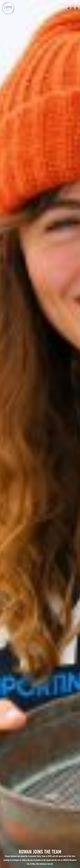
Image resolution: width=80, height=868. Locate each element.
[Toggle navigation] (77, 8)
